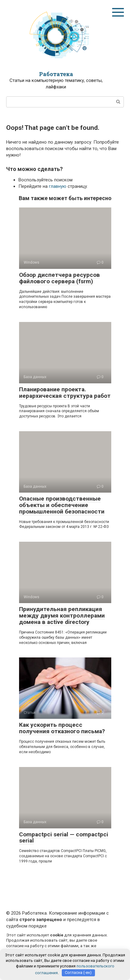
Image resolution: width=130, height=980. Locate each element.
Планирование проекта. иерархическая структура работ (65, 393)
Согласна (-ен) (78, 972)
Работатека (56, 74)
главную (58, 186)
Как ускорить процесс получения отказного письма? (62, 728)
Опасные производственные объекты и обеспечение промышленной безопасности (62, 505)
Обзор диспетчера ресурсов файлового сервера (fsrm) (59, 278)
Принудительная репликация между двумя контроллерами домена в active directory (62, 616)
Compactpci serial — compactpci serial (64, 838)
